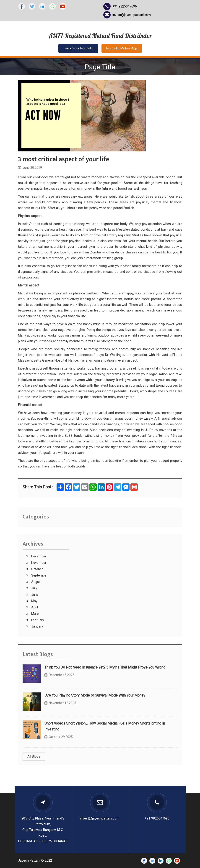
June (35, 595)
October (37, 569)
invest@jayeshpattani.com (132, 15)
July (34, 588)
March (35, 614)
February (37, 620)
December (38, 556)
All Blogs (34, 756)
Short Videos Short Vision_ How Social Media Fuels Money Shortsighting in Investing (105, 726)
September (39, 575)
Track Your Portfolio (78, 48)
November (38, 563)
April (34, 607)
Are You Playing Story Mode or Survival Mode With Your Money (95, 695)
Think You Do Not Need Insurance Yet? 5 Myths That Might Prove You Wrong (105, 667)
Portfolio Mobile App (122, 48)
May (34, 601)
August (36, 582)
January (37, 626)
